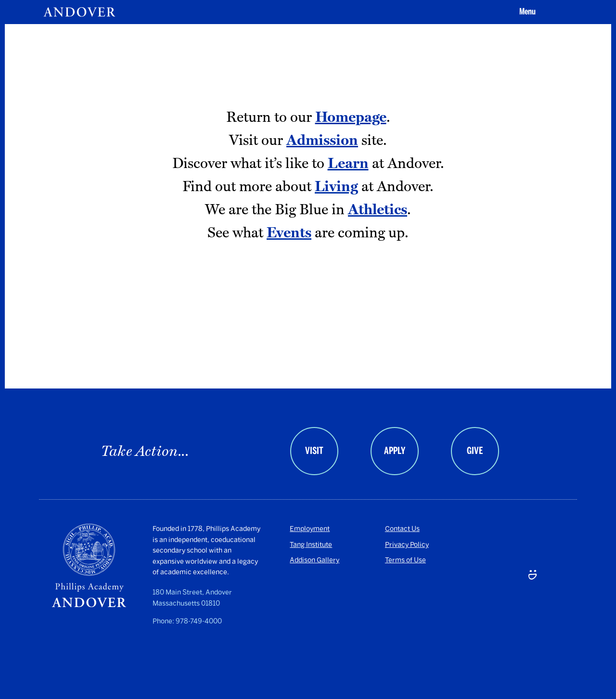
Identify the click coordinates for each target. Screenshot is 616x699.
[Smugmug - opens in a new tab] (541, 597)
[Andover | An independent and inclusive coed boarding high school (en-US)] (79, 12)
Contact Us (402, 529)
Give (475, 451)
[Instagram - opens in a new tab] (488, 546)
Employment (310, 529)
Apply (395, 451)
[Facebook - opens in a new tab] (515, 546)
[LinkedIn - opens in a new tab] (515, 597)
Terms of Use (405, 560)
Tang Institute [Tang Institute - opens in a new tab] (311, 545)
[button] (526, 12)
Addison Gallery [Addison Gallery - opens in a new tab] (314, 560)
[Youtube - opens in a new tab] (488, 597)
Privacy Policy (407, 545)
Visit (314, 451)
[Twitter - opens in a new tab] (541, 546)
